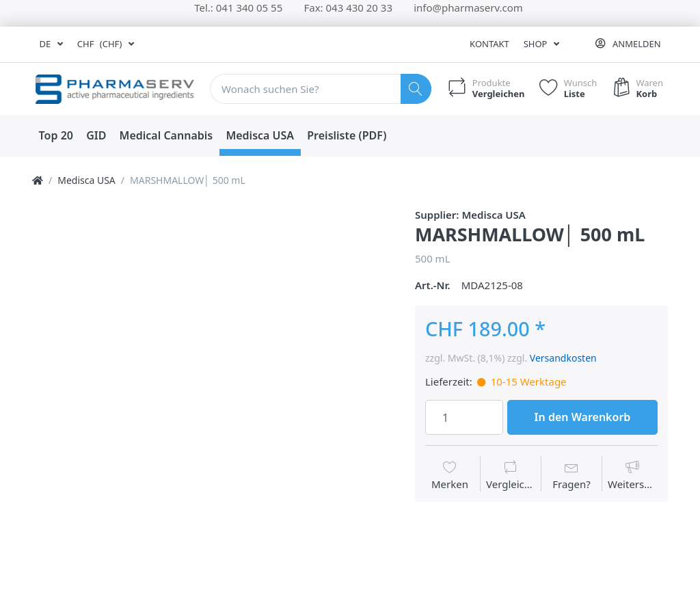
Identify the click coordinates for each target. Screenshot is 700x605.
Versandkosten (563, 358)
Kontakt (489, 44)
